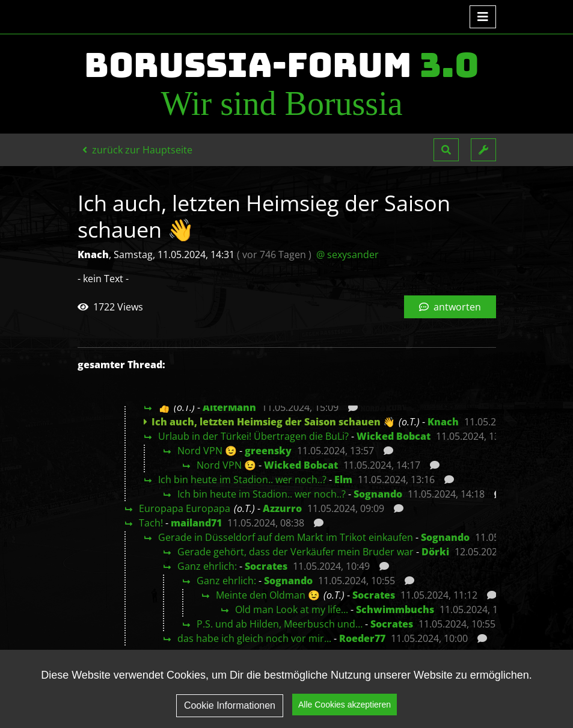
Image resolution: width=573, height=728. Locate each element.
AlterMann (229, 407)
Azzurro (282, 508)
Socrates (266, 566)
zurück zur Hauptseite (137, 150)
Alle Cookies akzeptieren (345, 705)
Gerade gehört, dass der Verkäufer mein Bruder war (296, 552)
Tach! (151, 523)
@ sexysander (348, 254)
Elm (343, 480)
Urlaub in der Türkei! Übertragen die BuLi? (253, 436)
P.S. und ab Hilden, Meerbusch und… (280, 624)
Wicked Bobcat (394, 436)
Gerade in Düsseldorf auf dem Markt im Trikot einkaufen (286, 537)
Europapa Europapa (185, 508)
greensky (268, 451)
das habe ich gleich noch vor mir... (254, 638)
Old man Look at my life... (292, 609)
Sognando (378, 494)
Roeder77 (362, 638)
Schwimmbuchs (395, 609)
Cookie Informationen (230, 705)
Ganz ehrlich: (207, 566)
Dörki (435, 552)
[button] (446, 150)
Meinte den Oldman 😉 (268, 595)
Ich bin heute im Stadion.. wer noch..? (242, 480)
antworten (450, 307)
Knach (443, 422)
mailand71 (196, 523)
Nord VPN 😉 (207, 451)
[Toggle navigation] (483, 17)
